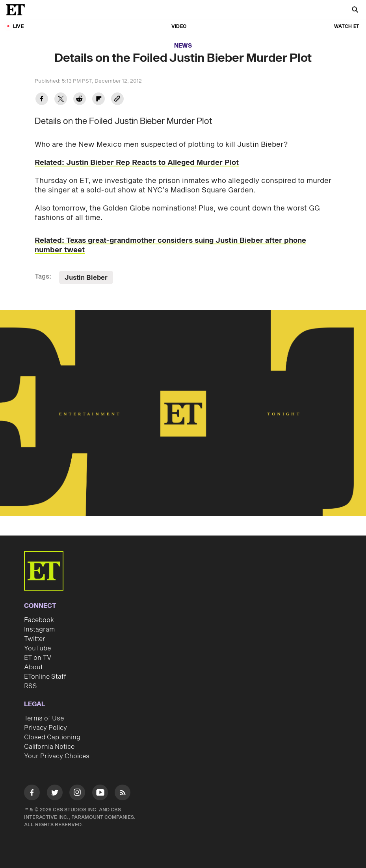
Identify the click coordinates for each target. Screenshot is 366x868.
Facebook (39, 620)
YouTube (37, 648)
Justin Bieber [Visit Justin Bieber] (86, 278)
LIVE (18, 27)
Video (179, 27)
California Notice (49, 747)
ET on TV (38, 658)
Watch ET (347, 27)
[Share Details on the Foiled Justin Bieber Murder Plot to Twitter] (61, 100)
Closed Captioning (52, 737)
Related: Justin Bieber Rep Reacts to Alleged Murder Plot (137, 163)
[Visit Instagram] (77, 794)
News (183, 46)
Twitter (35, 639)
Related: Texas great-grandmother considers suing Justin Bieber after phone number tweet (170, 245)
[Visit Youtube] (100, 794)
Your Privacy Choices (57, 756)
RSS (31, 686)
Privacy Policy (46, 728)
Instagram (39, 630)
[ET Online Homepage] (18, 10)
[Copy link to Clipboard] (117, 100)
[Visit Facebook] (32, 794)
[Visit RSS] (123, 794)
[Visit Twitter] (55, 794)
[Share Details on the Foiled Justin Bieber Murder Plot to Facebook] (42, 100)
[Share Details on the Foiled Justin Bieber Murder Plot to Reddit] (80, 100)
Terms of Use (44, 718)
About (33, 667)
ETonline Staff (45, 677)
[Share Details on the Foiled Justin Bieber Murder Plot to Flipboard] (98, 100)
